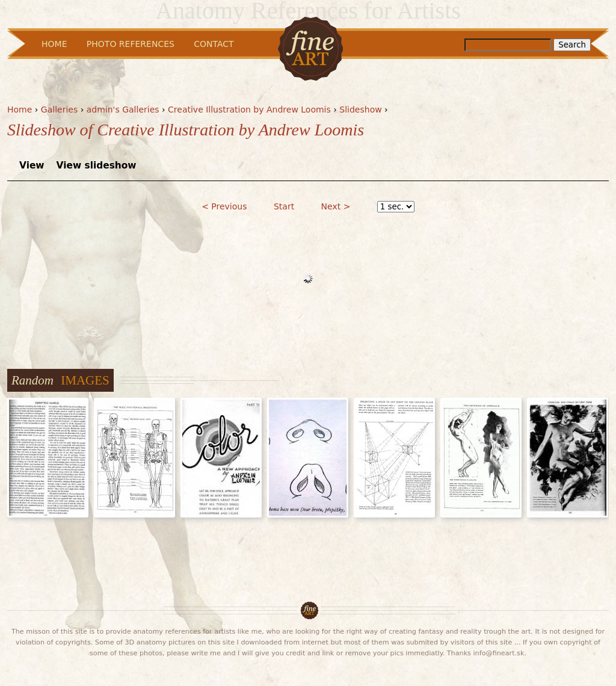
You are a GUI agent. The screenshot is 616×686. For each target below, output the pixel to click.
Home (20, 110)
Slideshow (360, 110)
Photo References (131, 44)
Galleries (59, 110)
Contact (214, 44)
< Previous (224, 206)
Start (284, 206)
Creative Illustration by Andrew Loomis (249, 110)
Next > (336, 206)
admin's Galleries (123, 110)
